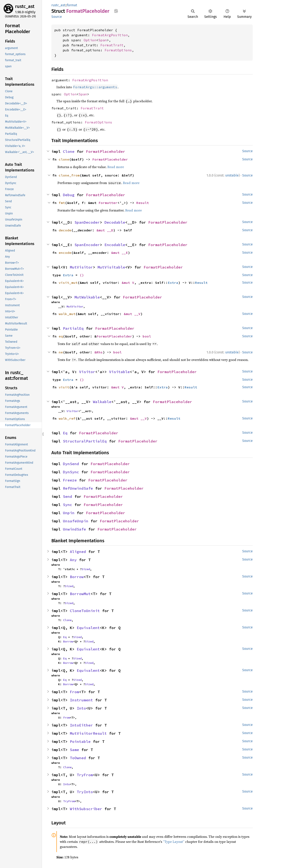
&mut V (128, 283)
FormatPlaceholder (106, 151)
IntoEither (81, 725)
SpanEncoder (87, 245)
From (74, 692)
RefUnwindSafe (78, 488)
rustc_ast (25, 6)
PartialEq (73, 328)
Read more (116, 167)
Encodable (115, 245)
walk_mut (67, 314)
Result (143, 203)
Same (74, 750)
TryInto (85, 792)
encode (65, 253)
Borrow (77, 577)
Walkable (102, 402)
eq (61, 336)
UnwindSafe (74, 529)
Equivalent (88, 628)
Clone (69, 151)
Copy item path (116, 11)
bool (147, 336)
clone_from (69, 175)
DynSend (71, 464)
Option (90, 40)
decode (65, 230)
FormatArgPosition (110, 35)
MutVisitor (81, 267)
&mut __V (132, 314)
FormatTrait (112, 45)
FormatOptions (118, 50)
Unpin (69, 513)
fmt (62, 203)
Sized (86, 569)
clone (64, 159)
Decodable (115, 222)
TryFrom (85, 775)
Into (81, 708)
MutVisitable (111, 267)
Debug (69, 195)
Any (73, 560)
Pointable (80, 741)
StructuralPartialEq (85, 441)
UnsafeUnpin (76, 521)
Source (57, 17)
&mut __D (105, 230)
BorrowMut (80, 594)
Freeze (70, 480)
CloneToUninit (85, 611)
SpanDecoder (87, 222)
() (82, 275)
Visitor (87, 372)
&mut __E (120, 253)
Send (68, 496)
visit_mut (68, 283)
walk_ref (67, 418)
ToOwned (78, 758)
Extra (68, 275)
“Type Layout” (174, 842)
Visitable (119, 372)
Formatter (108, 203)
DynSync (71, 472)
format (72, 5)
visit (64, 387)
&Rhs (99, 352)
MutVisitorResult (88, 733)
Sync (68, 505)
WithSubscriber (86, 809)
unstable (232, 175)
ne (61, 352)
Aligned (78, 552)
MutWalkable (87, 297)
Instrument (81, 700)
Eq (65, 433)
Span (103, 40)
